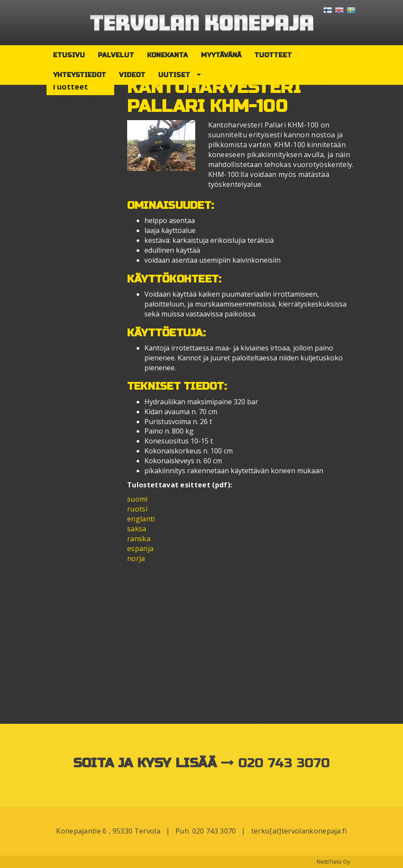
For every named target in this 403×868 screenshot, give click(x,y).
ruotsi (137, 509)
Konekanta (167, 55)
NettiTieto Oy (334, 862)
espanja (140, 549)
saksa (137, 529)
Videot (132, 75)
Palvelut (116, 55)
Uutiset (174, 75)
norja (136, 558)
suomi (137, 499)
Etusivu (69, 55)
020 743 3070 (284, 763)
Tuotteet (273, 55)
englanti (141, 519)
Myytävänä (221, 55)
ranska (139, 539)
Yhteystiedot (80, 75)
